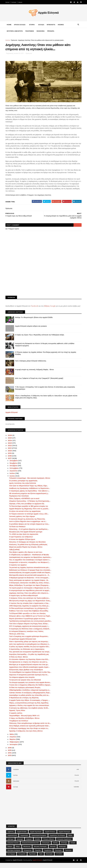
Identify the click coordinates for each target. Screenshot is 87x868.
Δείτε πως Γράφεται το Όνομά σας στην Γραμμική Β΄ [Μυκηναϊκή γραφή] (40, 383)
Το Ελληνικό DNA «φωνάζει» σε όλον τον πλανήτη (28, 618)
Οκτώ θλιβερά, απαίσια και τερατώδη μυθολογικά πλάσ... (30, 731)
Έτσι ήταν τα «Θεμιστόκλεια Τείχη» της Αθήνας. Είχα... (29, 491)
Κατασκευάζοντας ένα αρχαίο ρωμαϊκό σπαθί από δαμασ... (31, 578)
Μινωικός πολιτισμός (40, 851)
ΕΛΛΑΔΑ (42, 25)
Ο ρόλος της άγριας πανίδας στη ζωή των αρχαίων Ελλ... (30, 652)
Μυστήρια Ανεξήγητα (14, 855)
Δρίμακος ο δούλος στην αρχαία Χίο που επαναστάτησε (30, 710)
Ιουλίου (13, 478)
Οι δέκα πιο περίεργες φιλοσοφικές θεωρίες (25, 693)
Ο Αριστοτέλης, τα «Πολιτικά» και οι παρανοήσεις (27, 654)
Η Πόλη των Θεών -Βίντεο (19, 662)
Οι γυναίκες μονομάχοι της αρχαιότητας (24, 486)
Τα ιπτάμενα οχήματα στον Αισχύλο (22, 682)
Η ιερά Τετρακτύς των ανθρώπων (22, 542)
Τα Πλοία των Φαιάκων (18, 532)
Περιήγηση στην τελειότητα (19, 501)
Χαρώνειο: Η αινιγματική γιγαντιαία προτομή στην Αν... (29, 680)
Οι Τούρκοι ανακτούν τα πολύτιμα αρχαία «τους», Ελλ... (29, 519)
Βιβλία (70, 840)
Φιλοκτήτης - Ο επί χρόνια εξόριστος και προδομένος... (29, 534)
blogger (77, 228)
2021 (10, 453)
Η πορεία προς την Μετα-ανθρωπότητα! (24, 601)
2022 (11, 451)
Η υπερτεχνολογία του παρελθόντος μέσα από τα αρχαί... (30, 595)
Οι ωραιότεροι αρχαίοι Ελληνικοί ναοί (23, 644)
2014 (10, 758)
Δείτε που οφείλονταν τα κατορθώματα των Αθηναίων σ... (30, 649)
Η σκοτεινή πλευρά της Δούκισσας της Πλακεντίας (28, 524)
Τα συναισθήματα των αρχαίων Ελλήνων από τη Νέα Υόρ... (31, 677)
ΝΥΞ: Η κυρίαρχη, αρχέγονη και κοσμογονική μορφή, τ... (30, 631)
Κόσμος (10, 851)
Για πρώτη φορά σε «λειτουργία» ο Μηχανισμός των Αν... (30, 593)
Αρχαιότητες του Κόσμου (57, 840)
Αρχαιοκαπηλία (12, 840)
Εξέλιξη (55, 848)
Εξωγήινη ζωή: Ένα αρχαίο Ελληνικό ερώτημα (26, 537)
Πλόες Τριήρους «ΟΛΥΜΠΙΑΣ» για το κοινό (25, 503)
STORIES (59, 859)
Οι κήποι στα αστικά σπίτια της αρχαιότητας (25, 516)
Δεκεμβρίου (15, 466)
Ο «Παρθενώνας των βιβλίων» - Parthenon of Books (30, 560)
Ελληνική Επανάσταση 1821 (30, 848)
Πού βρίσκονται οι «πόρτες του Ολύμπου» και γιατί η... (29, 667)
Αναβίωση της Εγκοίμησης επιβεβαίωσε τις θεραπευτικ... (30, 493)
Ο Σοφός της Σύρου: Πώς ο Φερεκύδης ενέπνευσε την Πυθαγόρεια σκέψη (40, 340)
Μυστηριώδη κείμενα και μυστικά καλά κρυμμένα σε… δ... (30, 580)
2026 (11, 440)
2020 (11, 456)
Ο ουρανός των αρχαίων (18, 570)
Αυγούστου (14, 476)
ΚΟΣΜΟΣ (61, 25)
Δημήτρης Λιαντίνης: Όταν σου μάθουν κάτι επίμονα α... (30, 598)
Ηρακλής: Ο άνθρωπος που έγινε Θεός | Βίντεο (26, 736)
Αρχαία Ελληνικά (12, 417)
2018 (10, 461)
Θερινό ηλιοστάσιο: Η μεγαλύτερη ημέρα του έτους (28, 624)
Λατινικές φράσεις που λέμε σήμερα (23, 521)
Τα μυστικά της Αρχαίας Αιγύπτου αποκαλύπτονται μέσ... (30, 573)
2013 (10, 760)
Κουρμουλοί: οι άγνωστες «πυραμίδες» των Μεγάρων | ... (30, 567)
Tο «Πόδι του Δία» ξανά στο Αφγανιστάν (24, 539)
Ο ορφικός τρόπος (16, 718)
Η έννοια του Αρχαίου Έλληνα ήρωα (23, 544)
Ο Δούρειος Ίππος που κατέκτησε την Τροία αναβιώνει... (30, 603)
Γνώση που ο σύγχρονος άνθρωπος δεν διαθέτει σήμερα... (31, 690)
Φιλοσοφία (49, 859)
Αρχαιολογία (24, 840)
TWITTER (15, 780)
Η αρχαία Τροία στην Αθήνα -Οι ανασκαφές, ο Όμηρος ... (30, 705)
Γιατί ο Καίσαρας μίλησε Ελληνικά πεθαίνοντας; (31, 366)
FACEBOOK (16, 775)
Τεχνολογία (32, 859)
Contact (14, 2)
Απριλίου (14, 742)
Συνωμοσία (22, 859)
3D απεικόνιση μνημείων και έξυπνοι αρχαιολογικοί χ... (29, 498)
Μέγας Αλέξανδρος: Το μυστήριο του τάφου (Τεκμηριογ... (30, 590)
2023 (11, 448)
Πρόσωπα (15, 41)
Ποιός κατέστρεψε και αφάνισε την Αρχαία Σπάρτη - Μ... (30, 585)
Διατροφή (20, 844)
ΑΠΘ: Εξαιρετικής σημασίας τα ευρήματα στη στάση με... (30, 611)
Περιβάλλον (48, 855)
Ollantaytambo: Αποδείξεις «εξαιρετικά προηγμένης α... (30, 695)
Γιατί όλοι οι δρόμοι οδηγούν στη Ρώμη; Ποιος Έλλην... (29, 629)
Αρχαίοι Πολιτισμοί (64, 837)
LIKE (78, 774)
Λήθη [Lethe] (15, 555)
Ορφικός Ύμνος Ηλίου (18, 715)
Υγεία (41, 859)
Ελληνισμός (46, 848)
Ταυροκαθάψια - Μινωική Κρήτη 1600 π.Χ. (25, 721)
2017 (10, 463)
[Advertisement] (44, 280)
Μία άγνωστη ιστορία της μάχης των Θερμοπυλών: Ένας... (31, 606)
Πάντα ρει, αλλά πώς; (17, 639)
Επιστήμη (64, 848)
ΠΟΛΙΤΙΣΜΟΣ (30, 32)
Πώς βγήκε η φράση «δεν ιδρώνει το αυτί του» (26, 557)
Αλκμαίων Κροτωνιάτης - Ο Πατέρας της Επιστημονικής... (30, 506)
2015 (10, 755)
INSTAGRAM (16, 786)
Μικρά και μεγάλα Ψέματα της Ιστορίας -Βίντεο (26, 552)
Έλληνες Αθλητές (49, 844)
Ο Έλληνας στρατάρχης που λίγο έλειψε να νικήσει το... (30, 733)
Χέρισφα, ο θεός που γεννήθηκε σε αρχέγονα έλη (27, 509)
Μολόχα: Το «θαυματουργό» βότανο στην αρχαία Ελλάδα (34, 322)
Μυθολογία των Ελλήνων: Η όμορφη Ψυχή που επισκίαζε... (31, 575)
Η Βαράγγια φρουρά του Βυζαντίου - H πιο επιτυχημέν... (30, 583)
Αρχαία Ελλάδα (22, 837)
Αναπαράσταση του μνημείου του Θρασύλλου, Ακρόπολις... (31, 562)
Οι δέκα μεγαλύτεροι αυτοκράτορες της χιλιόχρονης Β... (29, 613)
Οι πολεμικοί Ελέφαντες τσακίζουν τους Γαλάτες (27, 636)
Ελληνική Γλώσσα (13, 848)
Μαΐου (13, 739)
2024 (11, 446)
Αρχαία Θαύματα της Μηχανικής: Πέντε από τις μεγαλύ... (30, 514)
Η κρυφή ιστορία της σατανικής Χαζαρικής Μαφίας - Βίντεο (35, 375)
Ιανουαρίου (14, 750)
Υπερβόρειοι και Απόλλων (19, 726)
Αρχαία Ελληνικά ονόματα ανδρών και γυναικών (32, 331)
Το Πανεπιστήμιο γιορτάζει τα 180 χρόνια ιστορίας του (29, 511)
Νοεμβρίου (14, 468)
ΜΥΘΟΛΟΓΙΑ (52, 25)
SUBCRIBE (76, 792)
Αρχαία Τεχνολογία (36, 837)
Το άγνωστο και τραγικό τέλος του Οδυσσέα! (26, 685)
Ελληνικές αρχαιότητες (64, 844)
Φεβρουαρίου (15, 747)
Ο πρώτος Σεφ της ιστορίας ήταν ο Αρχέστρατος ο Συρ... (30, 608)
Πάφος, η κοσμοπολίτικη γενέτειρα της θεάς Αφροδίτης (29, 708)
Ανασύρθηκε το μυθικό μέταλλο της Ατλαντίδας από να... (30, 700)
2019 (10, 458)
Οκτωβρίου (14, 471)
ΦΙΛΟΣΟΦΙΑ (41, 32)
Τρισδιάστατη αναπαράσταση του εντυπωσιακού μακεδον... (31, 626)
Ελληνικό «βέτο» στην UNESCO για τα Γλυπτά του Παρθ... (31, 621)
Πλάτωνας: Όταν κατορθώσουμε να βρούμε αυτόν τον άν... (31, 728)
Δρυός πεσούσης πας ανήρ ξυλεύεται (23, 488)
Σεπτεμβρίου (15, 473)
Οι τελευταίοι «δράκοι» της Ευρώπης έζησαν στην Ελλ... (30, 664)
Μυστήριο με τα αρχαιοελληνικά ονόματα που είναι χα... (30, 670)
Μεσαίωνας (27, 851)
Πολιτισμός (58, 855)
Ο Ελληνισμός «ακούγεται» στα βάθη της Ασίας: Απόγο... (30, 588)
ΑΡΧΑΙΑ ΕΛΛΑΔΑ (20, 25)
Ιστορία (73, 848)
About (21, 2)
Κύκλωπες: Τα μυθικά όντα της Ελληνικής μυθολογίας (29, 549)
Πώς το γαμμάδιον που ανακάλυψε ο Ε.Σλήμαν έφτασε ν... (30, 565)
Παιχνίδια (38, 855)
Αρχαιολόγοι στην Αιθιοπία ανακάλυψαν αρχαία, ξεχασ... (30, 672)
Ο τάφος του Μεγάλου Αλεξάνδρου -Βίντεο (25, 723)
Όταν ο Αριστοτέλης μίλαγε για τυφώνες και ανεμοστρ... (30, 647)
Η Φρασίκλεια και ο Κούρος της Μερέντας (24, 703)
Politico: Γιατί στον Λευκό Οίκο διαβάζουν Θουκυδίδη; (29, 616)
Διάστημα (10, 844)
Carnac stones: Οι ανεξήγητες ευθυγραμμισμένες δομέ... (30, 698)
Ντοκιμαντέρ (28, 855)
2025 (11, 443)
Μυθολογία (62, 851)
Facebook (35, 309)
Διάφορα (29, 844)
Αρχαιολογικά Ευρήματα (39, 840)
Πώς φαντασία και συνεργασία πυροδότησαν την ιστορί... (30, 657)
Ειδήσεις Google (50, 309)
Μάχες (18, 851)
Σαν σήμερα (11, 859)
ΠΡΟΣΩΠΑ (51, 32)
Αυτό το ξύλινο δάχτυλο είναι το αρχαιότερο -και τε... (28, 526)
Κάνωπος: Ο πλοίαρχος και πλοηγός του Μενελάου (28, 547)
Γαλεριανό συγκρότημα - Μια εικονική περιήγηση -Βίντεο (30, 483)
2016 (10, 753)
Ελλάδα (37, 844)
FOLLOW (77, 780)
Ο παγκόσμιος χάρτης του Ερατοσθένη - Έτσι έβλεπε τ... (30, 496)
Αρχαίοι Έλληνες (50, 837)
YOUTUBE (16, 792)
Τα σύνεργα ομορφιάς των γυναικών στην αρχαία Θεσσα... (31, 687)
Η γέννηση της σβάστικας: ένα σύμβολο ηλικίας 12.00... (30, 713)
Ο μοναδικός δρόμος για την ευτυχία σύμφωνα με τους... (30, 529)
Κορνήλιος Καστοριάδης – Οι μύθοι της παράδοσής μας (30, 659)
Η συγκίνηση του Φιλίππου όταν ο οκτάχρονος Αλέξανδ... (30, 634)
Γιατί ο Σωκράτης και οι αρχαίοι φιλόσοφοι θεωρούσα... (29, 641)
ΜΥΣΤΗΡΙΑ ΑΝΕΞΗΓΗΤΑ (15, 32)
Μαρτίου (13, 744)
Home (8, 2)
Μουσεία (53, 851)
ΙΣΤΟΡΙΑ (32, 25)
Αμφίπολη (11, 837)
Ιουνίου (13, 481)
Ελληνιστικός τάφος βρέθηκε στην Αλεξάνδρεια (27, 675)
